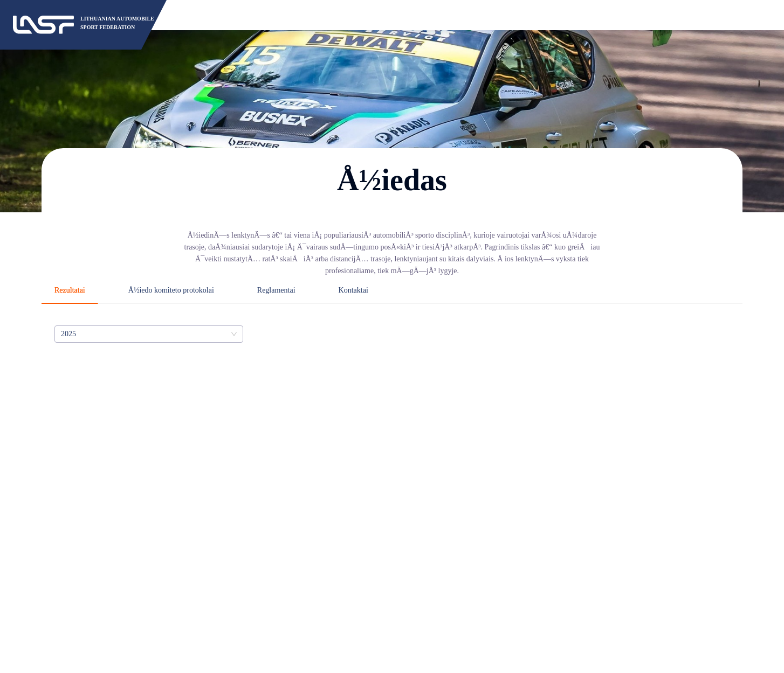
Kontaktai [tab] (353, 290)
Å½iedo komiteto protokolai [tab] (171, 290)
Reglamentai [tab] (276, 290)
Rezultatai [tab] (70, 290)
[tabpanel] (392, 334)
